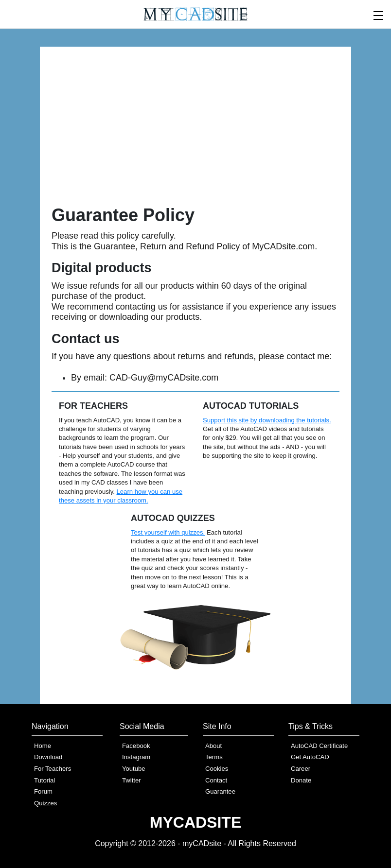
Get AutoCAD (310, 757)
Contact (216, 780)
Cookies (217, 769)
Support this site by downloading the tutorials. (267, 420)
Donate (301, 780)
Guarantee (220, 791)
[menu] (379, 15)
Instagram (136, 757)
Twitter (132, 780)
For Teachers (53, 769)
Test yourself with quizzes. (168, 532)
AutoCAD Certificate (319, 746)
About (213, 746)
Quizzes (45, 803)
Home (43, 746)
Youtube (134, 769)
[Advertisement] (195, 131)
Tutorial (44, 780)
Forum (43, 791)
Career (301, 769)
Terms (214, 757)
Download (48, 757)
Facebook (136, 746)
